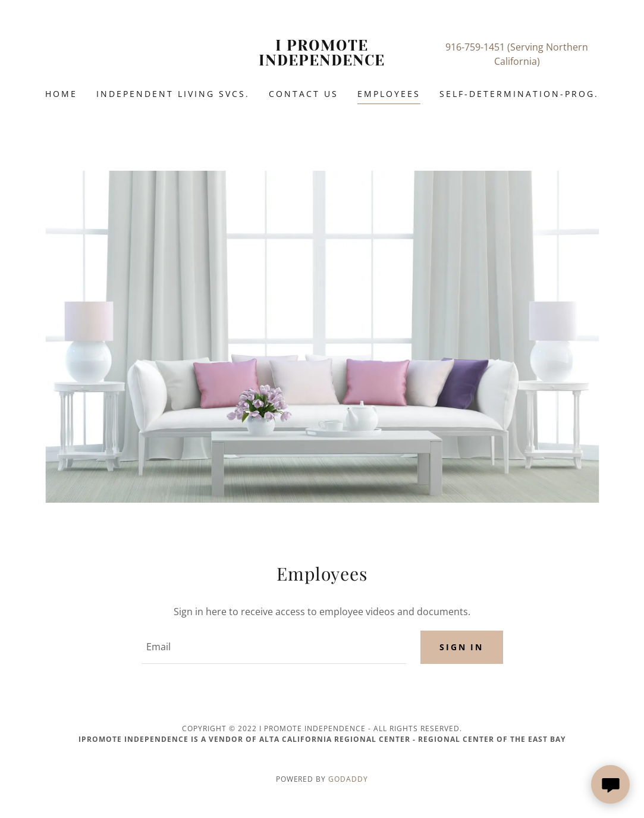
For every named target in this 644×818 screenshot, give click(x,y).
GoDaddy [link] (348, 779)
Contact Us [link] (304, 94)
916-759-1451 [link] (475, 47)
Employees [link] (389, 94)
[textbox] (274, 647)
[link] (322, 62)
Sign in (462, 647)
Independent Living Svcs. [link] (173, 94)
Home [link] (61, 94)
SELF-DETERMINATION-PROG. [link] (519, 94)
